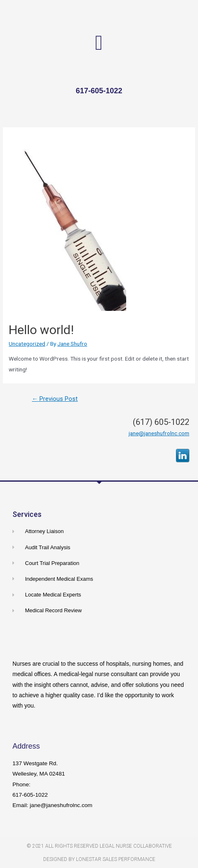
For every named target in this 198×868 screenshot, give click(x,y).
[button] (99, 42)
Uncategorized (27, 344)
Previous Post (55, 399)
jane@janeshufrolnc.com (159, 433)
